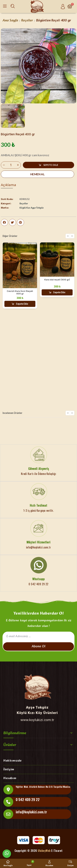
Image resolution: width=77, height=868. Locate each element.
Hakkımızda (12, 761)
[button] (48, 165)
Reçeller (24, 204)
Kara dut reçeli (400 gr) (57, 280)
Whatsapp (38, 579)
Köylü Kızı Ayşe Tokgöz (31, 208)
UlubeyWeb (44, 851)
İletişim (9, 770)
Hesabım (10, 779)
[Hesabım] (63, 6)
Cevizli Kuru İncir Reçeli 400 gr (20, 292)
